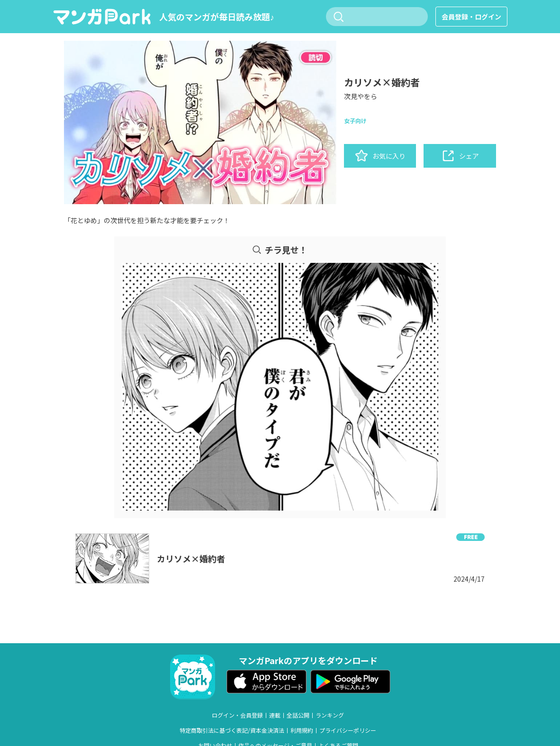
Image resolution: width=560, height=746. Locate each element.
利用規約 (302, 730)
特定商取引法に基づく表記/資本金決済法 (232, 730)
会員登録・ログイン (471, 17)
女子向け (355, 121)
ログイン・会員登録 (237, 715)
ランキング (330, 715)
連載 (275, 715)
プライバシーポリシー (348, 730)
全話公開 (298, 715)
